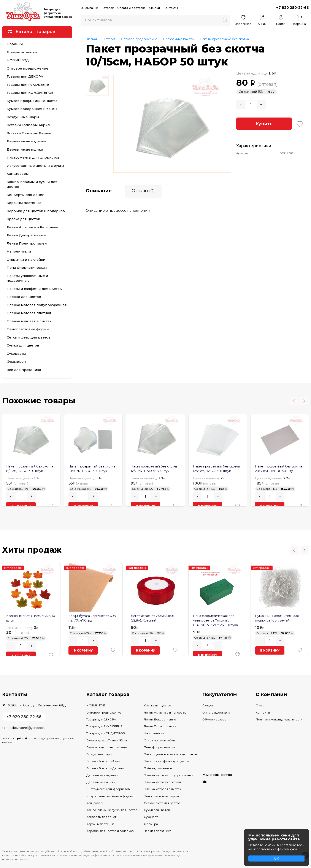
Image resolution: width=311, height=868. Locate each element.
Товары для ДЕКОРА (25, 76)
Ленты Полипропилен (27, 243)
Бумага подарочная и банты (32, 109)
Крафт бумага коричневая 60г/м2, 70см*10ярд (92, 618)
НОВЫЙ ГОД (18, 60)
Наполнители (19, 251)
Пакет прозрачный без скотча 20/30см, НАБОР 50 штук (278, 469)
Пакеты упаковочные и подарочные (27, 278)
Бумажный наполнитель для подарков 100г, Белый (277, 618)
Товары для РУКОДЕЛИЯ (29, 85)
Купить (264, 124)
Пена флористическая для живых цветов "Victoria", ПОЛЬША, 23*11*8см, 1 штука (215, 620)
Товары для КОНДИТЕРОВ (30, 93)
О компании (89, 8)
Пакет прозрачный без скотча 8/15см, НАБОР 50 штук (30, 469)
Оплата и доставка (131, 8)
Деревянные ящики (25, 149)
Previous (294, 401)
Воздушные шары (23, 117)
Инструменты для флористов (33, 157)
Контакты (171, 8)
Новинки (15, 44)
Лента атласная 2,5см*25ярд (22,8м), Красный (152, 618)
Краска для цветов (23, 219)
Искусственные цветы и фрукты (35, 166)
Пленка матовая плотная (29, 313)
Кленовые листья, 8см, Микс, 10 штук (31, 618)
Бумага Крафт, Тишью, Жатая (32, 101)
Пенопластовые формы (28, 329)
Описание (99, 190)
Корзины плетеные (24, 203)
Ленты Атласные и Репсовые (32, 227)
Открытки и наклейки (26, 260)
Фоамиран (16, 362)
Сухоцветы (16, 354)
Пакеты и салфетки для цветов (34, 289)
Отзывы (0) (143, 190)
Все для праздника (24, 370)
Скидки (155, 8)
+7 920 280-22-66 (293, 8)
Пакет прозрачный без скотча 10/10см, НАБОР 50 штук (92, 469)
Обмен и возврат (215, 719)
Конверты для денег (25, 195)
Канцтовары (18, 174)
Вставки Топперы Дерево (30, 133)
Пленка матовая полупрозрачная (37, 305)
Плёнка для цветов (24, 297)
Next (305, 401)
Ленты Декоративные (26, 235)
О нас (260, 705)
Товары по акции (22, 52)
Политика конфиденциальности (279, 719)
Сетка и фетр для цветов (29, 337)
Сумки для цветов (23, 345)
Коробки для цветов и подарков (36, 211)
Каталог (108, 8)
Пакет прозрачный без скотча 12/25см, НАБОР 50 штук (216, 469)
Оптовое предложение (28, 68)
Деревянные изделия (27, 141)
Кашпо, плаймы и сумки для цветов (32, 184)
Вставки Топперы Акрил (28, 125)
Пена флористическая (27, 268)
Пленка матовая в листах (29, 321)
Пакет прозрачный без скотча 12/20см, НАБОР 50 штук (154, 469)
